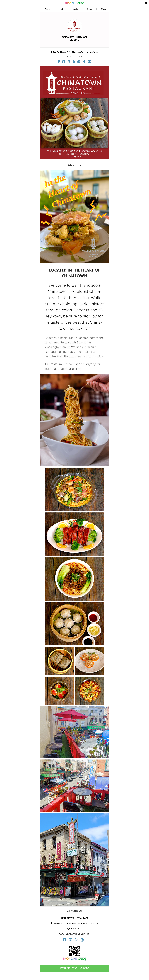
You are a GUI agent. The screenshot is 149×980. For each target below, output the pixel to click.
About (47, 9)
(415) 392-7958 (74, 56)
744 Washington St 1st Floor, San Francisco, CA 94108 (74, 52)
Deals (75, 9)
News (90, 9)
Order (104, 9)
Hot (61, 9)
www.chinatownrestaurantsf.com (74, 934)
